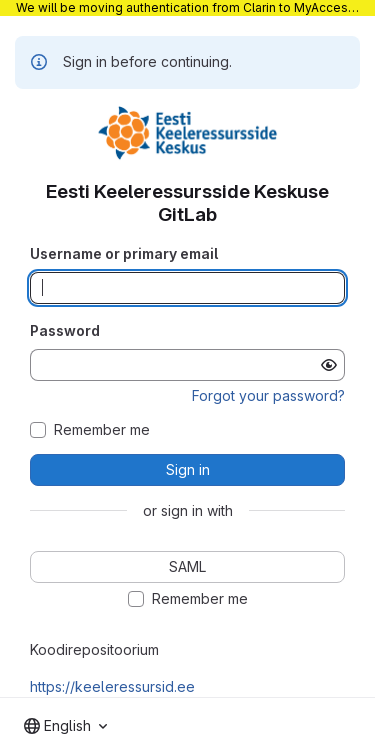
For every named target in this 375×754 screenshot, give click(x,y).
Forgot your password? (268, 395)
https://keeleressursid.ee (112, 686)
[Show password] (329, 365)
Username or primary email (124, 253)
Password (65, 330)
